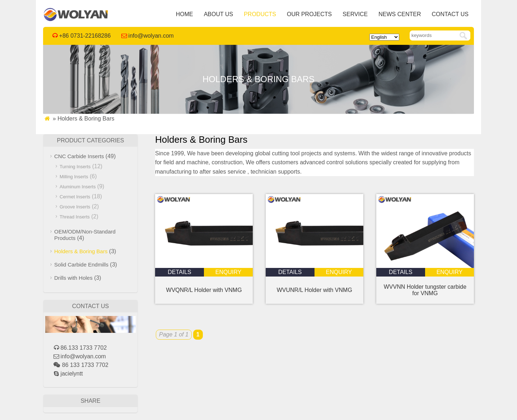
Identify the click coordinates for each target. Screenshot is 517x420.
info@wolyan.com (151, 36)
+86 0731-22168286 (85, 36)
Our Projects (309, 14)
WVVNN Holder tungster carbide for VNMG (425, 290)
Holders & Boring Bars (81, 251)
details (180, 272)
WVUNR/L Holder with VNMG (315, 290)
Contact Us (450, 14)
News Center (400, 14)
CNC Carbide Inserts (79, 156)
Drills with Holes (73, 278)
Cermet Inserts (75, 197)
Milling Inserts (74, 177)
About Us (219, 14)
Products (260, 14)
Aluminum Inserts (78, 187)
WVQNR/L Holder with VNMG (204, 290)
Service (355, 14)
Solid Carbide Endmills (81, 265)
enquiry (229, 272)
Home (185, 14)
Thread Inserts (75, 217)
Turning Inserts (75, 167)
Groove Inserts (75, 207)
